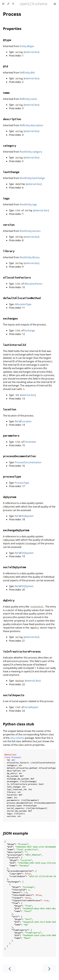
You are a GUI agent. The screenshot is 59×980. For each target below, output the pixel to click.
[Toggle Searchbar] (13, 4)
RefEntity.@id (27, 73)
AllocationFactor (33, 284)
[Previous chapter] (10, 968)
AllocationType (23, 304)
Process (12, 14)
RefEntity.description (32, 125)
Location (27, 421)
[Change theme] (8, 4)
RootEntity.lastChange (32, 178)
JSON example (16, 833)
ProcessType (22, 483)
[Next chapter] (49, 968)
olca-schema (17, 738)
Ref (17, 421)
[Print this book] (55, 4)
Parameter (30, 442)
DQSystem (28, 516)
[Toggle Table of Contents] (3, 4)
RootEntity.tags (28, 204)
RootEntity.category (31, 152)
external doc (32, 52)
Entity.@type (27, 46)
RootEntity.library (30, 257)
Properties (12, 29)
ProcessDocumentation (28, 462)
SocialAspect (31, 707)
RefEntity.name (28, 99)
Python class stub (19, 724)
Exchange (30, 330)
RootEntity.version (30, 231)
